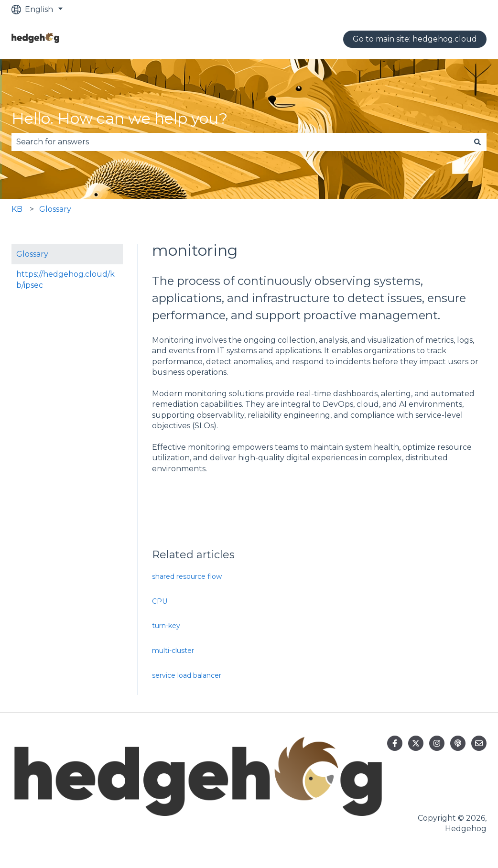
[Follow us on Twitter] (416, 743)
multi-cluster (173, 651)
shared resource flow (187, 576)
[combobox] (240, 142)
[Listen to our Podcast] (458, 743)
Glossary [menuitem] (32, 254)
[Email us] (479, 743)
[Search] (477, 142)
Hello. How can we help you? (119, 118)
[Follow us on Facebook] (395, 743)
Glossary (55, 209)
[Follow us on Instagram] (437, 743)
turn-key (166, 626)
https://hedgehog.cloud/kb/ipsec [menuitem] (65, 279)
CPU (160, 601)
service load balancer (187, 675)
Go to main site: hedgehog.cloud (415, 39)
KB (17, 209)
